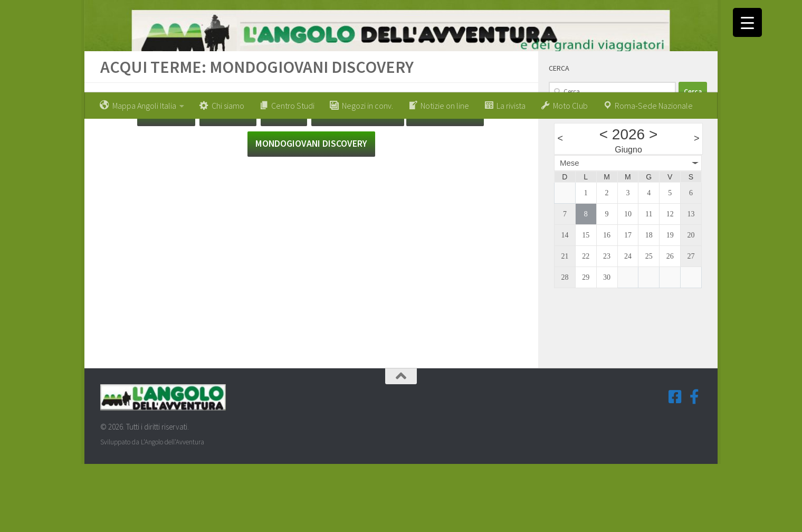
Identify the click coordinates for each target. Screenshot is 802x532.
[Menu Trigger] (747, 22)
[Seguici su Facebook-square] (675, 464)
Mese (570, 230)
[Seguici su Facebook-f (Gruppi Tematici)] (694, 464)
